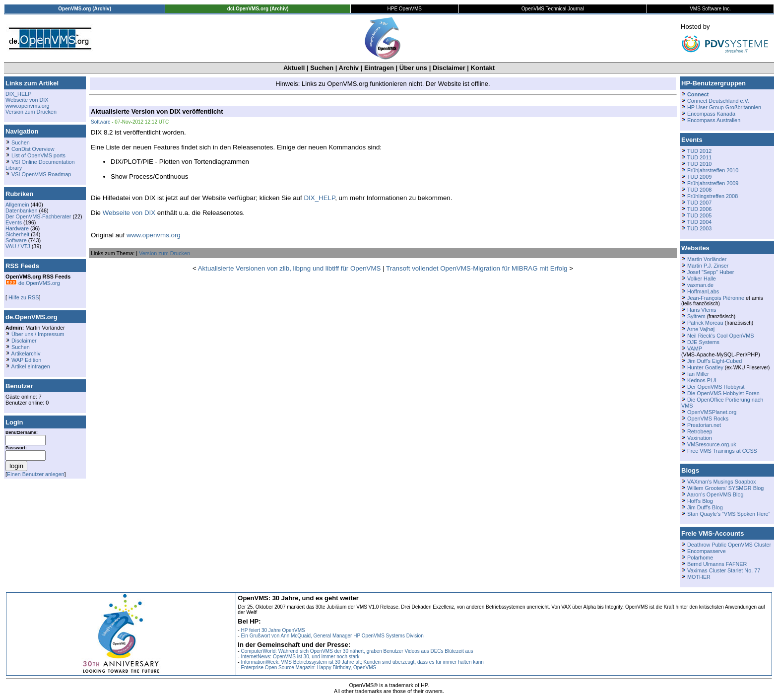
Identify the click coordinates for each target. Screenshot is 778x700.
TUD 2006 (699, 209)
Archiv (349, 68)
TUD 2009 (699, 177)
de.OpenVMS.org (33, 283)
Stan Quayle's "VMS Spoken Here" (729, 514)
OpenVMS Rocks (708, 419)
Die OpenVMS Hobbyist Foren (723, 393)
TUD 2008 (699, 190)
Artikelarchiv (26, 353)
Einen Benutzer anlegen (36, 474)
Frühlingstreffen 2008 (713, 196)
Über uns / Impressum (38, 334)
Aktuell (294, 68)
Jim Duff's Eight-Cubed (714, 361)
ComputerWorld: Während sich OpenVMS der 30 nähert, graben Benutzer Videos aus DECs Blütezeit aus (357, 651)
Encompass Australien (714, 120)
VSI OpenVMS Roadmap (41, 174)
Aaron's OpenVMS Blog (715, 494)
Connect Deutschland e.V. (718, 101)
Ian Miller (698, 374)
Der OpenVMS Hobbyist (716, 387)
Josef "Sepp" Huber (711, 272)
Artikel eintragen (30, 366)
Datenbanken (21, 210)
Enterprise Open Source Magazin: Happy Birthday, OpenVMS (308, 667)
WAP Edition (26, 360)
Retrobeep (700, 431)
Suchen (322, 68)
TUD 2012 (699, 151)
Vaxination (700, 438)
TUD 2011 (699, 157)
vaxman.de (700, 285)
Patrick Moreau (705, 323)
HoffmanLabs (703, 291)
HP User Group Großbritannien (724, 107)
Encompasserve (707, 551)
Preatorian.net (704, 425)
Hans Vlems (702, 310)
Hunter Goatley (705, 367)
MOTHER (699, 577)
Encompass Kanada (711, 114)
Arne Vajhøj (701, 329)
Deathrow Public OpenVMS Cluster (729, 545)
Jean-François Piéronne (716, 298)
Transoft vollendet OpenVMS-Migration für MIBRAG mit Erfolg (477, 268)
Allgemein (17, 205)
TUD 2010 (699, 164)
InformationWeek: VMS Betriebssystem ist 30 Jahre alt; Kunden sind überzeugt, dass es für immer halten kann (362, 662)
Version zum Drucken (31, 112)
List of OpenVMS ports (38, 155)
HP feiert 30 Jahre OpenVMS (273, 630)
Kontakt (483, 68)
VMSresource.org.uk (712, 444)
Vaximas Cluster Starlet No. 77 (724, 570)
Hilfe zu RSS (23, 297)
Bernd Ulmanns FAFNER (717, 564)
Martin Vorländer (707, 259)
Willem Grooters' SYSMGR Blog (725, 488)
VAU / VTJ (18, 246)
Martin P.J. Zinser (708, 266)
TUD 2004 (699, 222)
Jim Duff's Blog (705, 507)
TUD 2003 (699, 228)
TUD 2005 (699, 215)
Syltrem (696, 316)
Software (16, 240)
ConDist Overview (33, 149)
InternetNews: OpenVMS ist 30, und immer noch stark (300, 657)
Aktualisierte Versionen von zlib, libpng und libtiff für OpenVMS (290, 268)
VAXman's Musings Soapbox (722, 482)
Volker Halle (702, 279)
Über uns (413, 68)
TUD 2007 (699, 203)
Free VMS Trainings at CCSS (722, 451)
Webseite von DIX (27, 100)
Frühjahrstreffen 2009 (713, 183)
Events (14, 222)
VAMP (695, 349)
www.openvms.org (27, 106)
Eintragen (379, 68)
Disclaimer (449, 68)
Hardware (17, 228)
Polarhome (700, 558)
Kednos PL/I (702, 380)
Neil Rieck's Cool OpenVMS (720, 336)
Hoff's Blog (700, 501)
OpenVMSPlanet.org (712, 412)
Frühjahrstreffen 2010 (713, 170)
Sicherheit (17, 234)
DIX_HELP (18, 94)
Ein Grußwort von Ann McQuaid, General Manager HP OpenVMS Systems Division (332, 636)
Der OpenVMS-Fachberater (38, 216)
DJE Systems (703, 342)
